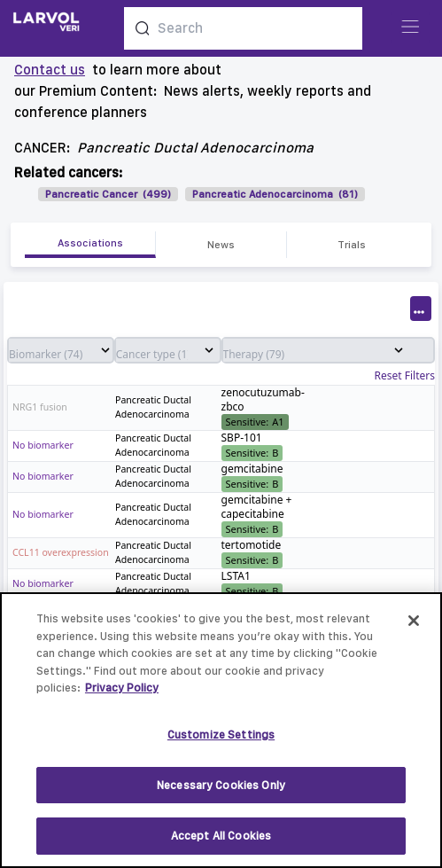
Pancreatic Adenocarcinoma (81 (273, 194)
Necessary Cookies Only (221, 792)
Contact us (50, 70)
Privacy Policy (122, 696)
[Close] (414, 629)
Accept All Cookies (221, 844)
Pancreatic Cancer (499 (106, 194)
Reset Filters (405, 376)
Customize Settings (221, 742)
